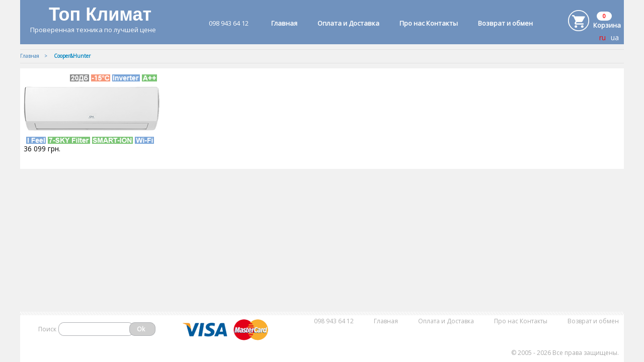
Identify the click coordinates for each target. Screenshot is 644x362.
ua (615, 37)
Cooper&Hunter (72, 56)
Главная (284, 23)
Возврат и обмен (505, 23)
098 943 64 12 (229, 23)
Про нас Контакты (429, 23)
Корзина (607, 25)
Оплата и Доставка (348, 23)
